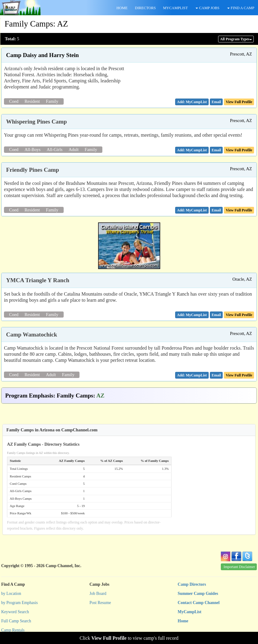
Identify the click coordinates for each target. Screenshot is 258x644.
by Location (11, 594)
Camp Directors (192, 584)
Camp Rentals (13, 630)
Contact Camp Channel (198, 603)
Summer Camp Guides (198, 594)
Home (183, 621)
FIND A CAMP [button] (241, 8)
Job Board (98, 594)
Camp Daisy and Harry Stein (42, 55)
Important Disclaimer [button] (239, 567)
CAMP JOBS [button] (207, 8)
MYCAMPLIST (175, 8)
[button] (216, 102)
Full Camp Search (16, 621)
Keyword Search (15, 612)
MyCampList (189, 612)
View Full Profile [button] (239, 102)
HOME (122, 8)
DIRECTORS (145, 8)
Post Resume (100, 603)
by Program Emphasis (19, 603)
